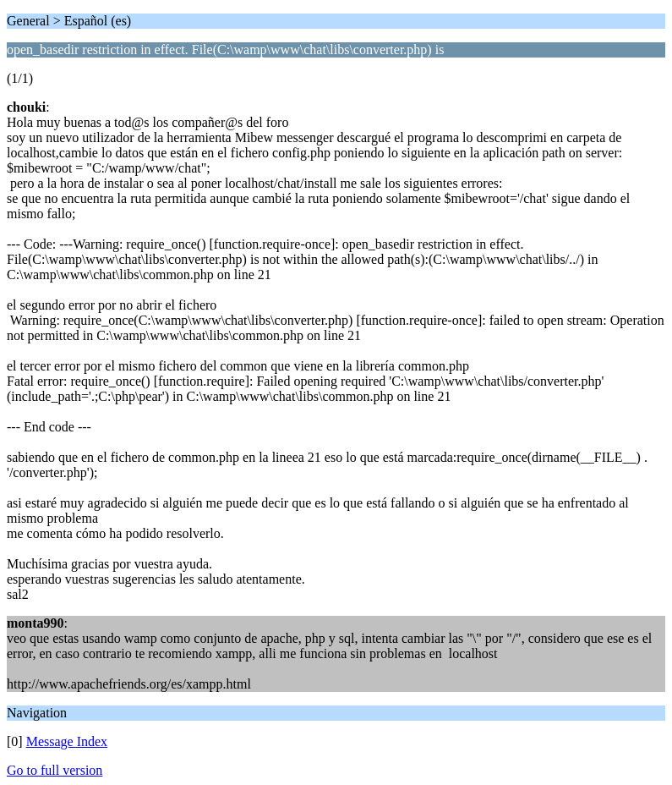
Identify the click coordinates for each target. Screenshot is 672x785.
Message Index (67, 741)
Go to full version (55, 770)
